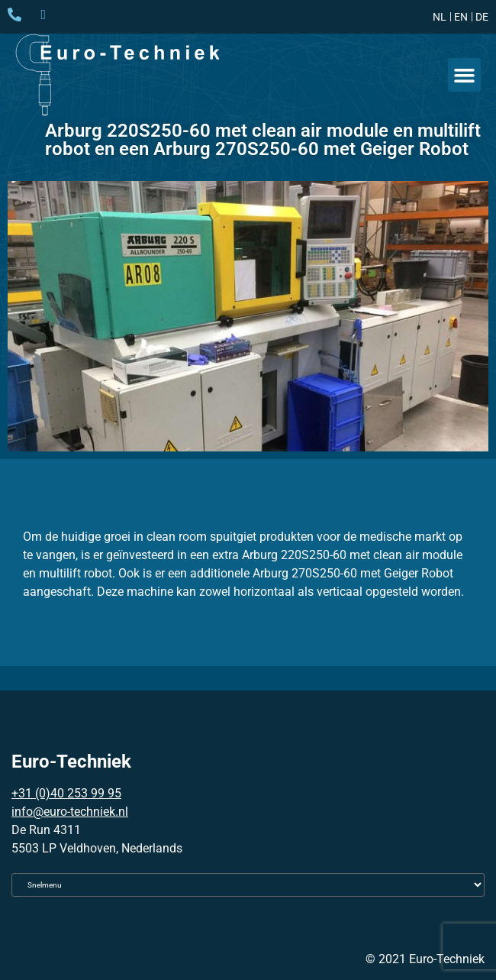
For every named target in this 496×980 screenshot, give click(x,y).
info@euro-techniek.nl (70, 812)
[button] (465, 75)
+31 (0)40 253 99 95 (66, 793)
